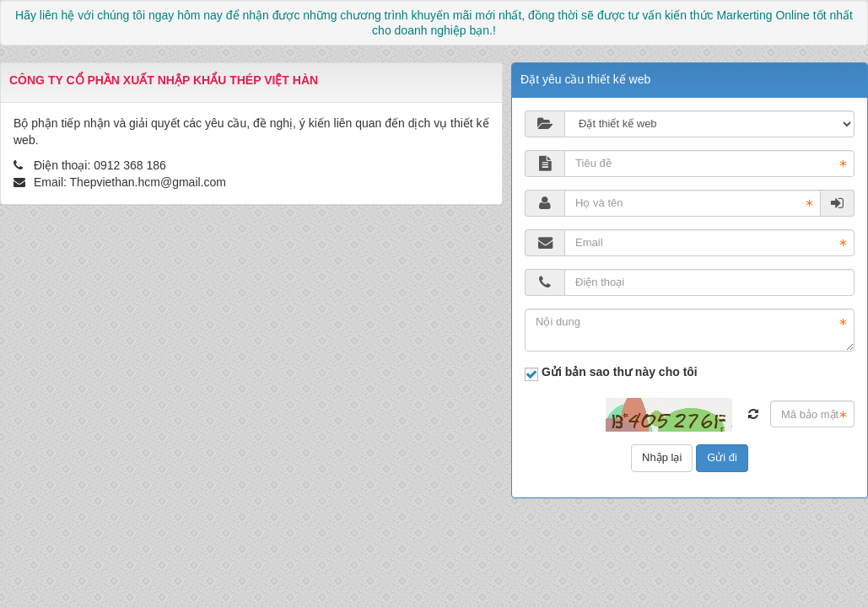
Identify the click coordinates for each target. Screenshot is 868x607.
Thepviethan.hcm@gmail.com (148, 182)
